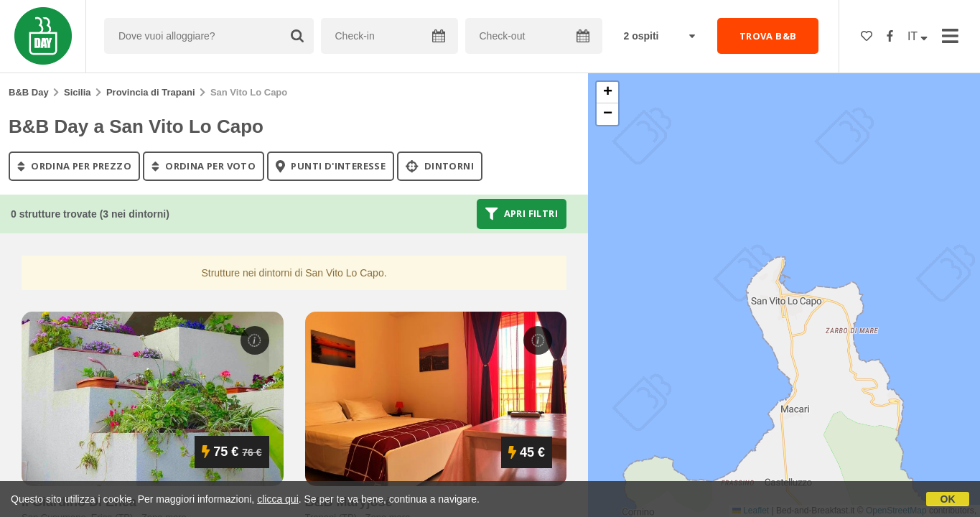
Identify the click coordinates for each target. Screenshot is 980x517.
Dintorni (440, 166)
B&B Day (29, 92)
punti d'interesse (331, 166)
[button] (607, 93)
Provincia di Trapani (151, 92)
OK (948, 499)
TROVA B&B (768, 36)
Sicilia (78, 92)
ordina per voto (204, 166)
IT (918, 36)
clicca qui (278, 499)
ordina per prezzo (74, 166)
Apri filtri (522, 214)
